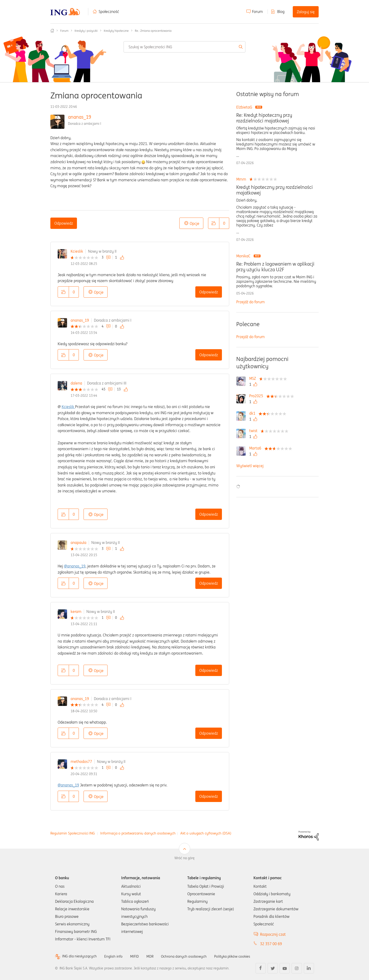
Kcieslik (77, 251)
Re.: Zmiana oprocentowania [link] (153, 31)
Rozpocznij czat (273, 934)
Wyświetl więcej (250, 466)
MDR (153, 956)
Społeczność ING (52, 31)
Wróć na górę (184, 858)
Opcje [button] (195, 223)
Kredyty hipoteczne (116, 31)
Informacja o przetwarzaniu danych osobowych (138, 833)
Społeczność (109, 12)
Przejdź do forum (251, 302)
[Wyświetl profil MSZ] (254, 378)
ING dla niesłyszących (80, 956)
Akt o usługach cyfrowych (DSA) (206, 833)
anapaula (78, 543)
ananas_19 (80, 117)
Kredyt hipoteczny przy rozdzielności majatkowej (275, 190)
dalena (76, 383)
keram (76, 611)
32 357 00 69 (271, 944)
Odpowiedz (64, 223)
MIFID (137, 956)
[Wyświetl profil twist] (255, 431)
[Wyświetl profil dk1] (253, 413)
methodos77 (81, 761)
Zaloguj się (306, 12)
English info (116, 956)
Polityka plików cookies (239, 956)
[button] (214, 223)
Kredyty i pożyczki (86, 31)
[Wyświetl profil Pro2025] (257, 396)
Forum (257, 12)
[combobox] (184, 47)
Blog (281, 12)
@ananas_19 (75, 566)
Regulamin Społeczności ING (73, 833)
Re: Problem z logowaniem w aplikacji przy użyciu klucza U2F (275, 267)
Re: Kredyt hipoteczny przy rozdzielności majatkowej (264, 118)
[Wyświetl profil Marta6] (256, 448)
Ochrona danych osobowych (188, 956)
